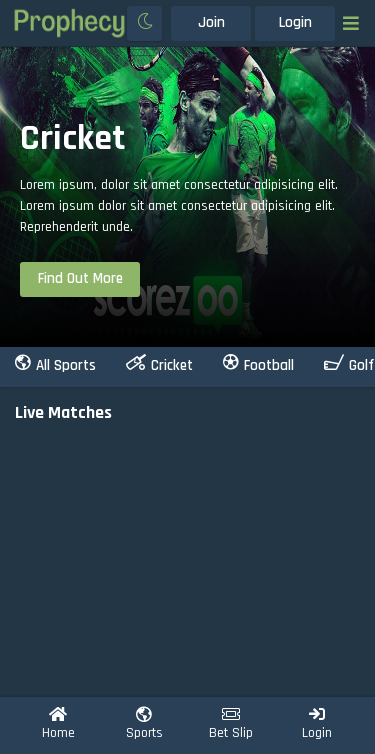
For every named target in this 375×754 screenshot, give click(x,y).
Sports (144, 724)
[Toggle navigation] (351, 23)
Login (295, 22)
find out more (80, 278)
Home (58, 724)
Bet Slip (231, 724)
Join (211, 22)
